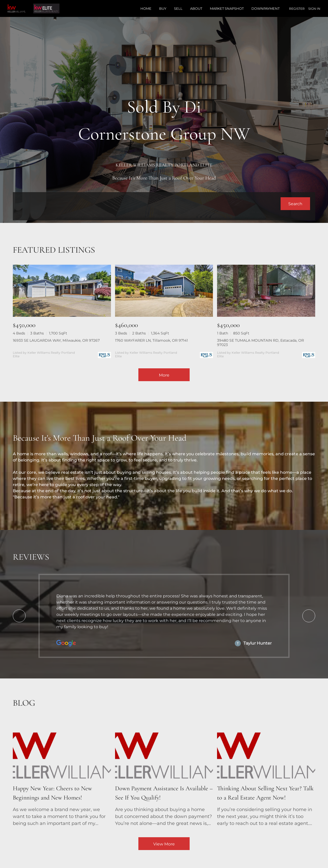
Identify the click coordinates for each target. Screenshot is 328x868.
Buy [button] (163, 8)
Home (146, 8)
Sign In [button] (314, 9)
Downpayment (265, 8)
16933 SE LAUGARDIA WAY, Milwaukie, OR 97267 (56, 340)
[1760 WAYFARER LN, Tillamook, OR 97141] (164, 291)
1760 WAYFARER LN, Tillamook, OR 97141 (151, 340)
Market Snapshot (227, 8)
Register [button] (297, 9)
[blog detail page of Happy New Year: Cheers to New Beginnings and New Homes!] (62, 773)
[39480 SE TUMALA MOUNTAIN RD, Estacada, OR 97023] (266, 291)
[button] (295, 204)
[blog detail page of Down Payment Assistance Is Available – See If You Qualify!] (164, 773)
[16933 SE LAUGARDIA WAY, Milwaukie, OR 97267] (62, 291)
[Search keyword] (149, 204)
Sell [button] (178, 8)
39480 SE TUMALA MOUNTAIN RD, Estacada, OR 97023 (260, 343)
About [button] (196, 8)
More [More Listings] (164, 375)
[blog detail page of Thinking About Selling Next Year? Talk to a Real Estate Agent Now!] (266, 773)
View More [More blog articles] (164, 844)
